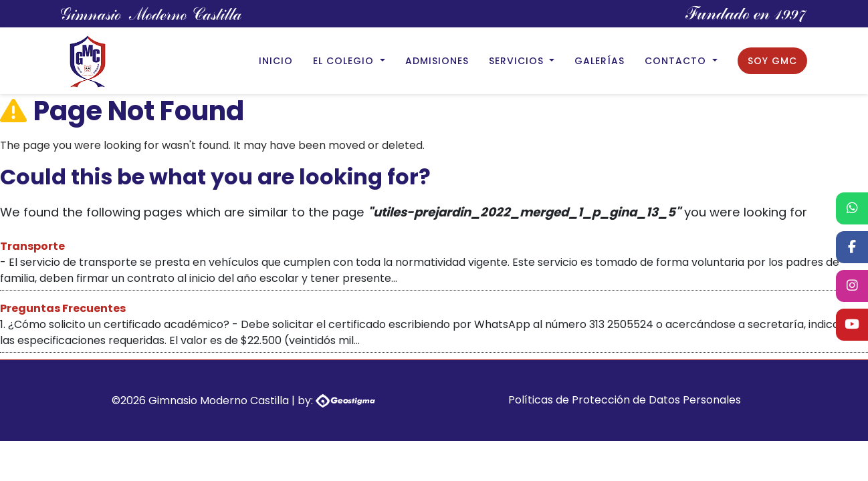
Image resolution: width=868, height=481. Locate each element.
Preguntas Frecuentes (63, 308)
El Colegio (345, 61)
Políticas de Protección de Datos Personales (625, 400)
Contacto (677, 61)
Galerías (600, 61)
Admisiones (437, 61)
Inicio (276, 61)
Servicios (518, 61)
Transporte (32, 246)
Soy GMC (772, 61)
